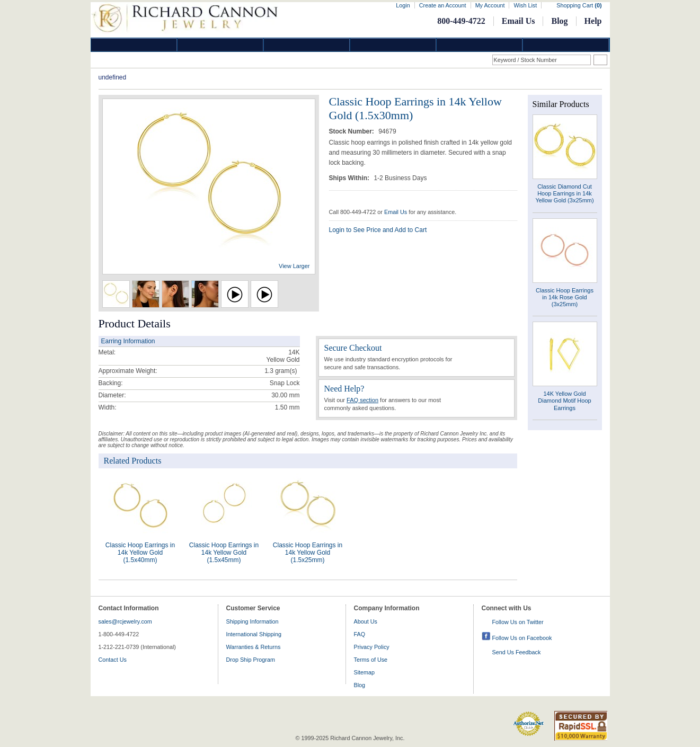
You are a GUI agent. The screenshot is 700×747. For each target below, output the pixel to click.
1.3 (269, 371)
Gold (220, 45)
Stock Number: (353, 131)
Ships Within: (350, 178)
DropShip (566, 45)
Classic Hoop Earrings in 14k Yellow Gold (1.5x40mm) (140, 553)
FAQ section (362, 400)
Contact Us (113, 660)
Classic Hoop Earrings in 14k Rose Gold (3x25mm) (565, 297)
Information (480, 45)
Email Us (519, 21)
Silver (307, 45)
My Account (490, 5)
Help (593, 21)
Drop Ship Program (251, 660)
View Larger (294, 266)
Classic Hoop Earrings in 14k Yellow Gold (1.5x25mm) (308, 553)
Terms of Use (371, 660)
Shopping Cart (579, 5)
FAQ (360, 634)
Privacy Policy (372, 647)
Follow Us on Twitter (518, 622)
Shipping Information (252, 621)
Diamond (134, 45)
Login (403, 5)
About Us (366, 621)
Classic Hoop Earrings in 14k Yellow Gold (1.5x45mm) (224, 553)
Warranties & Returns (254, 647)
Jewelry (393, 45)
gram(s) (281, 371)
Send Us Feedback (517, 652)
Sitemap (365, 672)
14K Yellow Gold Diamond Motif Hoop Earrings (564, 401)
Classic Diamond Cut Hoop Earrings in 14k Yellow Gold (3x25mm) (564, 193)
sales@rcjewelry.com (125, 621)
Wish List (525, 5)
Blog (559, 21)
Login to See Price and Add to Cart (378, 230)
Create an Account (443, 5)
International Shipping (254, 634)
